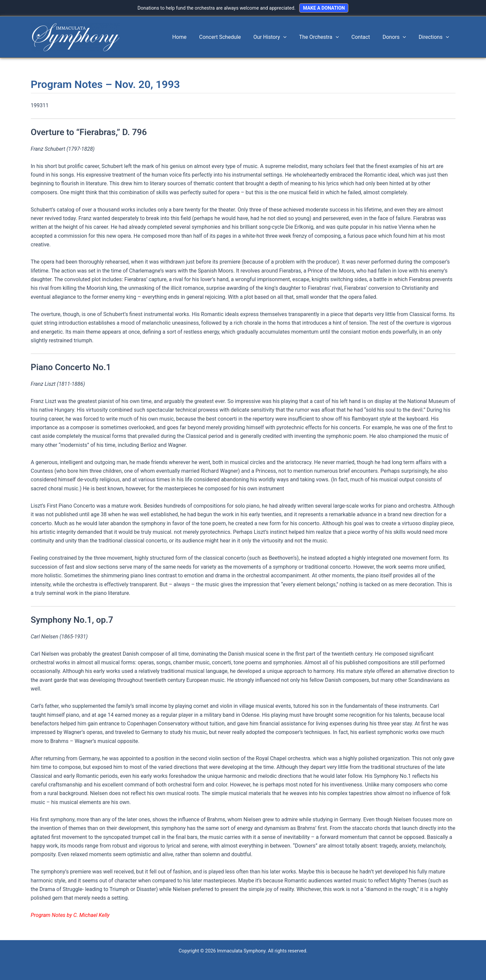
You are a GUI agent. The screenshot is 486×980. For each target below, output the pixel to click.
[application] (292, 37)
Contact (366, 37)
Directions (435, 37)
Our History (279, 37)
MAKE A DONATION (324, 8)
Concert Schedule (231, 37)
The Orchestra (326, 37)
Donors (397, 37)
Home (192, 37)
